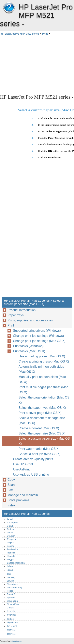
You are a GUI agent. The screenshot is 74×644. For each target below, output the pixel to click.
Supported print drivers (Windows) (37, 331)
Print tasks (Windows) (28, 346)
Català (10, 526)
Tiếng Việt (12, 626)
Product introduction (22, 310)
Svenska (11, 611)
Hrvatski (11, 556)
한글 (9, 574)
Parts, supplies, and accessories (30, 320)
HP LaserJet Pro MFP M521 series (9, 8)
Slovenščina (13, 604)
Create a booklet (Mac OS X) (39, 428)
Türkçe (10, 619)
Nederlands (13, 584)
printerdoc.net (16, 641)
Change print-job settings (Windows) (38, 336)
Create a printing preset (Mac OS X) (44, 361)
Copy (11, 480)
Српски (11, 608)
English (11, 543)
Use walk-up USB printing (31, 475)
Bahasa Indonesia (16, 563)
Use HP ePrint (23, 464)
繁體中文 (11, 634)
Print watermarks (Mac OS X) (39, 449)
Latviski (11, 581)
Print (45, 34)
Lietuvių (11, 577)
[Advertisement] (37, 64)
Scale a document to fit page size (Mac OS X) (42, 421)
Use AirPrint (21, 469)
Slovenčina (12, 601)
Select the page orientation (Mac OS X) (44, 400)
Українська (12, 622)
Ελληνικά (11, 539)
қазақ (10, 570)
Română (11, 594)
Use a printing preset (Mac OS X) (42, 356)
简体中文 (11, 630)
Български (12, 522)
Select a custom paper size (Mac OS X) (44, 441)
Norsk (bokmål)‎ (14, 587)
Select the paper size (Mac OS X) (42, 433)
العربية (10, 519)
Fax (10, 490)
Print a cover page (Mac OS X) (40, 413)
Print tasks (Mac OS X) (29, 351)
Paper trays (16, 315)
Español (11, 546)
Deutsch (11, 536)
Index (11, 505)
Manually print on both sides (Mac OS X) (42, 379)
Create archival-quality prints (33, 459)
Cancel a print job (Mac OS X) (40, 454)
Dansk (10, 533)
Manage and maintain (23, 495)
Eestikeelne (13, 549)
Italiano (10, 566)
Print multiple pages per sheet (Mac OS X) (43, 390)
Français (11, 553)
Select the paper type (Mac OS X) (42, 408)
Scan (11, 485)
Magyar (11, 559)
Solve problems (18, 500)
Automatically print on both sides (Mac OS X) (41, 369)
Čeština (11, 529)
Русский (11, 598)
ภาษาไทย (11, 615)
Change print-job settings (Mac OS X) (39, 341)
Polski (10, 591)
